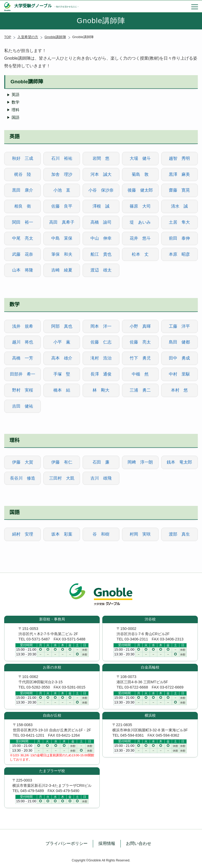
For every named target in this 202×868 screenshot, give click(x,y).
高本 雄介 (62, 358)
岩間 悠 (101, 158)
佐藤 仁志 (101, 342)
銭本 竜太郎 (179, 462)
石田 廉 (101, 462)
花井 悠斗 (140, 238)
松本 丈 (140, 254)
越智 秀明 (179, 158)
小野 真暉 (140, 326)
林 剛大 (101, 390)
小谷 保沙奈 (101, 190)
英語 (16, 94)
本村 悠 (179, 390)
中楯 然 (140, 374)
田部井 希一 (23, 374)
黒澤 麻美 (179, 174)
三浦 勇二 (140, 390)
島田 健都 (179, 342)
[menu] (195, 7)
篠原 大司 (140, 206)
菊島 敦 (140, 174)
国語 (16, 117)
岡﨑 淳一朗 (140, 462)
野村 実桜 (23, 390)
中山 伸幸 (101, 238)
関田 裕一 (23, 222)
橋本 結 (62, 390)
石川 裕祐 (62, 158)
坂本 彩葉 (62, 534)
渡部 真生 (179, 534)
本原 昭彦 (179, 254)
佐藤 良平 (62, 206)
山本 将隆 (23, 270)
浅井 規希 (23, 326)
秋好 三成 (23, 158)
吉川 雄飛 (101, 478)
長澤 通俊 (101, 374)
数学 (16, 102)
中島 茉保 (62, 238)
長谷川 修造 (23, 478)
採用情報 (107, 843)
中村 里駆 (179, 374)
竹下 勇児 (140, 358)
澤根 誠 (101, 206)
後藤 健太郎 (140, 190)
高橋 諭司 (101, 222)
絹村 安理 (23, 534)
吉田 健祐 (23, 406)
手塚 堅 (62, 374)
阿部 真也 (62, 326)
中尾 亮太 (23, 238)
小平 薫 (62, 342)
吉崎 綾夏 (62, 270)
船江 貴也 (101, 254)
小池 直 (62, 190)
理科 (16, 110)
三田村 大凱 (62, 478)
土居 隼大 (179, 222)
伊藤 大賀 (23, 462)
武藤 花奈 (23, 254)
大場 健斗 (140, 158)
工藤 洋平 (179, 326)
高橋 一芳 (23, 358)
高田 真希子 (62, 222)
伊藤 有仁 (62, 462)
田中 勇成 (179, 358)
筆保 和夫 (62, 254)
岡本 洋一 (101, 326)
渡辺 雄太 (101, 270)
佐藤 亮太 (140, 342)
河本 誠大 (101, 174)
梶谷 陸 (23, 174)
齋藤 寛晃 (179, 190)
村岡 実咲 (140, 534)
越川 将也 (23, 342)
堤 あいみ (140, 222)
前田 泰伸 (179, 238)
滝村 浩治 (101, 358)
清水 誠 (179, 206)
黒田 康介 (23, 190)
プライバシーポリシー (67, 843)
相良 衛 (23, 206)
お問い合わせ (139, 843)
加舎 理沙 (62, 174)
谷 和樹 (101, 534)
